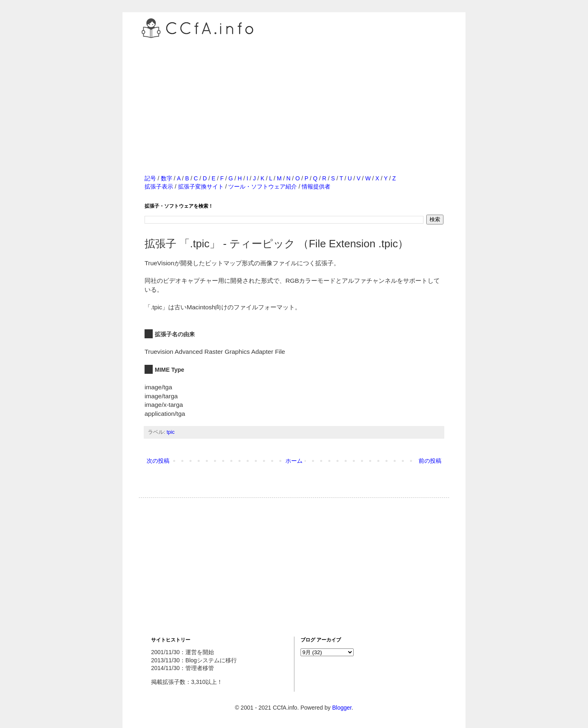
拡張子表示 (159, 186)
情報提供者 (316, 186)
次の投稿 (158, 461)
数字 (167, 178)
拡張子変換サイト (201, 186)
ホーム (294, 461)
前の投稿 (430, 461)
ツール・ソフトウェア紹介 (263, 186)
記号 (150, 178)
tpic (171, 432)
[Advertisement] (294, 98)
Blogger (342, 708)
